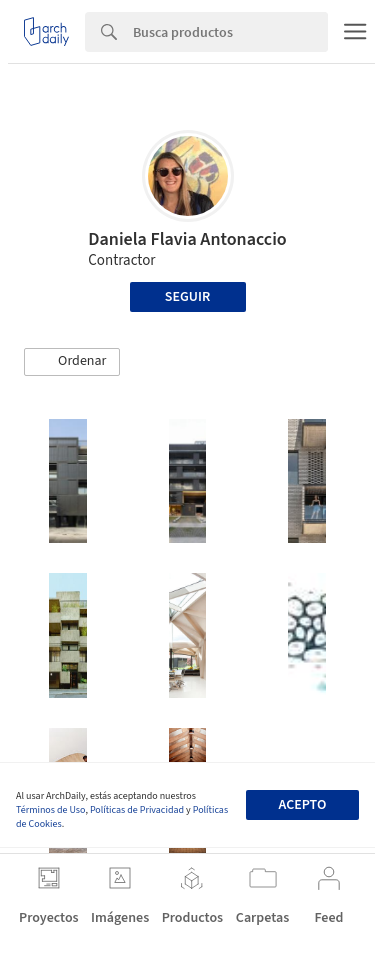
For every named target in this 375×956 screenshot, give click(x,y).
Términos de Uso (50, 810)
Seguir (187, 297)
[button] (72, 362)
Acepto (302, 805)
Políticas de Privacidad (137, 810)
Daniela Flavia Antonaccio (187, 239)
